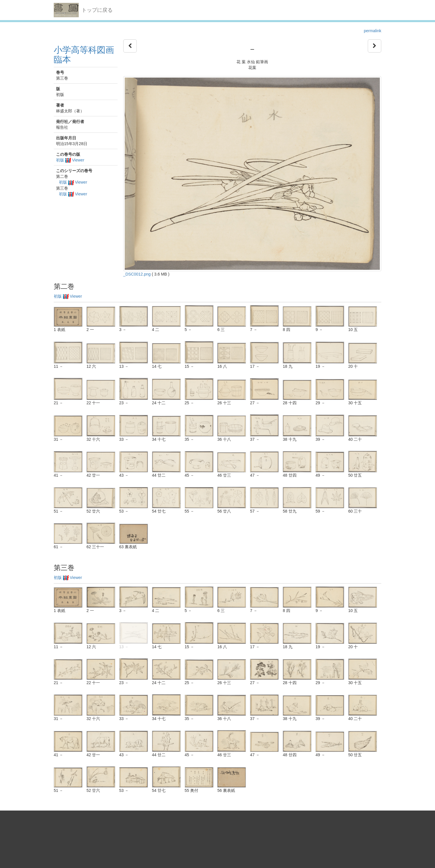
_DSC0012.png (137, 274)
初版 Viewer (70, 160)
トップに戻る (97, 10)
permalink (373, 31)
